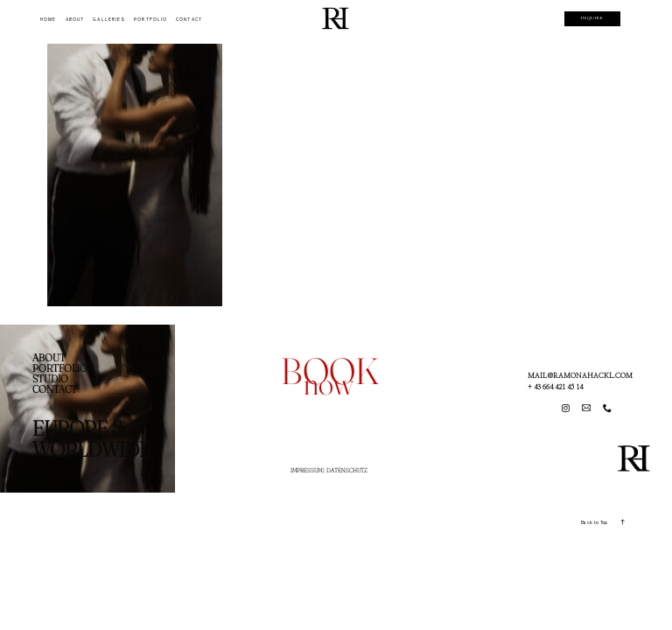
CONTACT (189, 20)
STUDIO (50, 378)
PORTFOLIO (150, 20)
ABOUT (75, 20)
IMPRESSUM (306, 470)
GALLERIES (109, 20)
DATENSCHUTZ (347, 470)
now (329, 383)
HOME (48, 20)
